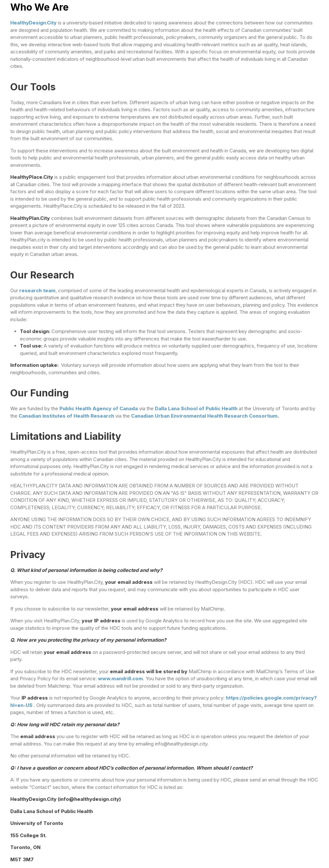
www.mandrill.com (120, 678)
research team (37, 290)
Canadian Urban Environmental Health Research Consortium (204, 416)
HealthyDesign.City (34, 23)
